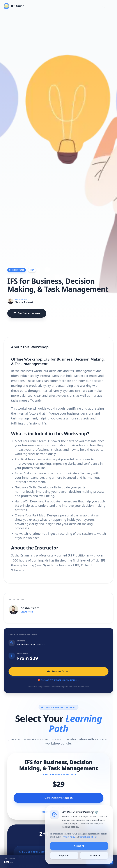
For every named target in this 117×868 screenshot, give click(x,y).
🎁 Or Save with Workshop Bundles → (58, 680)
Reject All (65, 861)
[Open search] (103, 6)
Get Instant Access (27, 313)
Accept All (79, 852)
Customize (94, 861)
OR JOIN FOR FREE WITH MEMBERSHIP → (59, 812)
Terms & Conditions (88, 843)
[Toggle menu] (110, 6)
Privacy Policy (69, 843)
